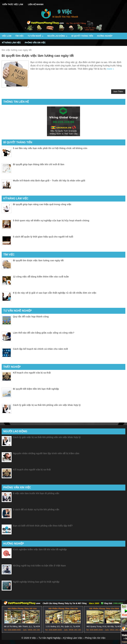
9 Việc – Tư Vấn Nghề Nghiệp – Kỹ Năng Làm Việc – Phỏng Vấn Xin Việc (68, 638)
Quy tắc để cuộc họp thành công (31, 317)
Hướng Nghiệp (105, 36)
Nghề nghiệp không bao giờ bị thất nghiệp (36, 582)
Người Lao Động (58, 35)
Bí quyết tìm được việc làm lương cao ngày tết (38, 56)
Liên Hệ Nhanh (36, 4)
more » (110, 69)
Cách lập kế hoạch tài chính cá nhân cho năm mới (40, 349)
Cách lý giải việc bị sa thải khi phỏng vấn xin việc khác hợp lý (47, 405)
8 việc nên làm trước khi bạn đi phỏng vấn (36, 493)
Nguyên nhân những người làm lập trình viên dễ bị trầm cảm (46, 453)
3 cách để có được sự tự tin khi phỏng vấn (36, 509)
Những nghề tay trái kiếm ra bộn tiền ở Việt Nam (39, 566)
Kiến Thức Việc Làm (13, 4)
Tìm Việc (19, 36)
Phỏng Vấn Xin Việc (35, 43)
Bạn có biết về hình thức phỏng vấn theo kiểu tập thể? (43, 526)
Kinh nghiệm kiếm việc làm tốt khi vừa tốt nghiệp (40, 549)
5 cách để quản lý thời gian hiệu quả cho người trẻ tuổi (43, 237)
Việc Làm (7, 36)
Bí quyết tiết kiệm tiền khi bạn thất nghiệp (36, 389)
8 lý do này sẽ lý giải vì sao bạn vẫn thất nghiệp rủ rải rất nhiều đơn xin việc (55, 293)
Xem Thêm (118, 92)
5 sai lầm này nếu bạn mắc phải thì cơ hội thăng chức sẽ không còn (50, 148)
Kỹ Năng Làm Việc (11, 43)
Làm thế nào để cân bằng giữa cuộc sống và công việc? (44, 333)
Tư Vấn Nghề (36, 35)
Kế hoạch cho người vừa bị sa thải (32, 373)
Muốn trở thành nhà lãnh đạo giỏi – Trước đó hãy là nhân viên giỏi (49, 181)
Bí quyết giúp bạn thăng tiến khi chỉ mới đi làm (39, 164)
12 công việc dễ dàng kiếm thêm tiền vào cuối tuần (41, 277)
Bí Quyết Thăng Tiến (82, 36)
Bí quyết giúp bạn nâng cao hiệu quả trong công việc (42, 204)
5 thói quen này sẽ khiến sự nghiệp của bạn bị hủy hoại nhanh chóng (51, 220)
